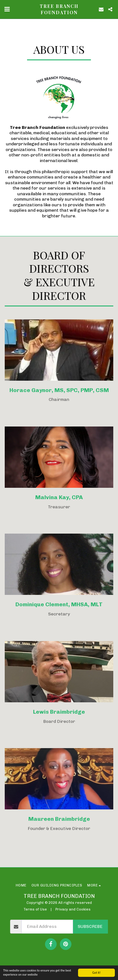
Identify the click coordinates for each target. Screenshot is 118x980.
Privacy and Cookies (73, 909)
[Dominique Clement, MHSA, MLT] (59, 571)
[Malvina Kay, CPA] (59, 463)
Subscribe (90, 926)
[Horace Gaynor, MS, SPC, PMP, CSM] (59, 356)
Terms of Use (35, 909)
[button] (7, 9)
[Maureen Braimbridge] (59, 785)
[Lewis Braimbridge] (59, 678)
